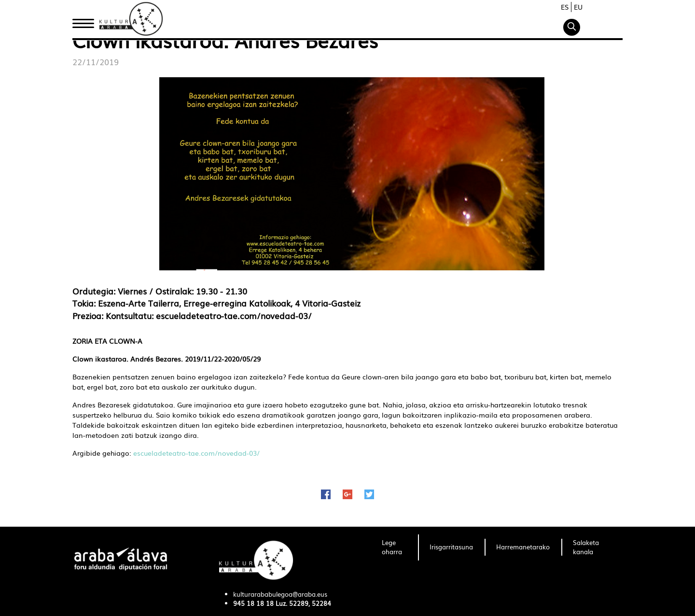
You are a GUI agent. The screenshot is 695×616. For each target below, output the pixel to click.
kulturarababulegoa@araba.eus (280, 594)
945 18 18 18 (253, 603)
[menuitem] (394, 547)
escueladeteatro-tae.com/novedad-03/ (196, 453)
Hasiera (87, 21)
